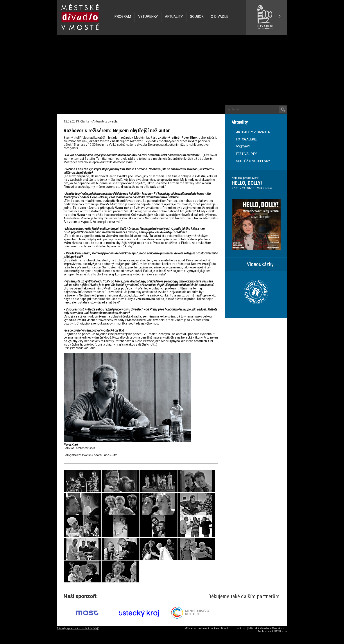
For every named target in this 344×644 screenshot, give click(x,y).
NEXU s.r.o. (281, 632)
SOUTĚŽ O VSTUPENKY (253, 161)
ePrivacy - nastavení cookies (202, 628)
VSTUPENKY (148, 17)
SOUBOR (197, 17)
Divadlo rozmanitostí (234, 628)
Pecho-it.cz (264, 632)
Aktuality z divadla (105, 121)
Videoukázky (260, 264)
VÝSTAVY (243, 147)
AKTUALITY (174, 17)
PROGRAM (123, 17)
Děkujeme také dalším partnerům (244, 596)
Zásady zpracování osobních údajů (78, 628)
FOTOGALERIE (246, 139)
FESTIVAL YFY (246, 154)
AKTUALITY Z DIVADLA (253, 132)
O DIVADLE (219, 17)
